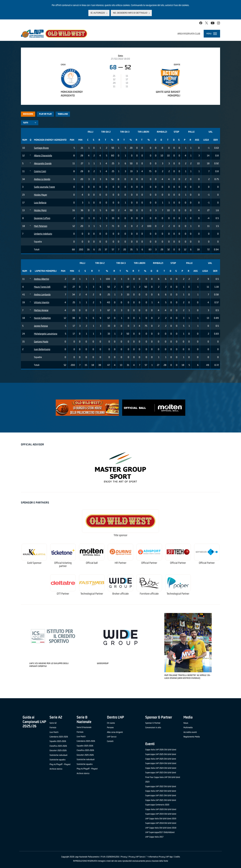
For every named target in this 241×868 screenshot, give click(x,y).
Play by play (45, 114)
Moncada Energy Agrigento (72, 94)
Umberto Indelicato (43, 234)
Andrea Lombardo (42, 294)
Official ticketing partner (63, 565)
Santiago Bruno (41, 148)
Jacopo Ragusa (41, 326)
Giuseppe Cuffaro (42, 218)
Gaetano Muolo (41, 341)
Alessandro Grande (43, 163)
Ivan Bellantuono (42, 349)
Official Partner (149, 563)
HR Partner (120, 563)
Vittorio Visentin (42, 302)
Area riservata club (189, 34)
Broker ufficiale (120, 594)
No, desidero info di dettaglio (130, 13)
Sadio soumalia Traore (44, 187)
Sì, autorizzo (98, 13)
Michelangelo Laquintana (46, 334)
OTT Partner (63, 594)
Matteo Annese (41, 310)
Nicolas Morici (40, 210)
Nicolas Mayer (41, 195)
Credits (177, 857)
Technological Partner (92, 594)
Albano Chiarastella (43, 155)
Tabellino (63, 114)
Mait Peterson (41, 226)
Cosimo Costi (40, 171)
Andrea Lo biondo (42, 179)
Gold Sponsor (34, 563)
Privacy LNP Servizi (137, 857)
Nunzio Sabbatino (42, 318)
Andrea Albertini (42, 279)
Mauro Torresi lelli (42, 287)
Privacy (124, 857)
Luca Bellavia (40, 203)
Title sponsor (120, 535)
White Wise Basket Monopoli (168, 94)
